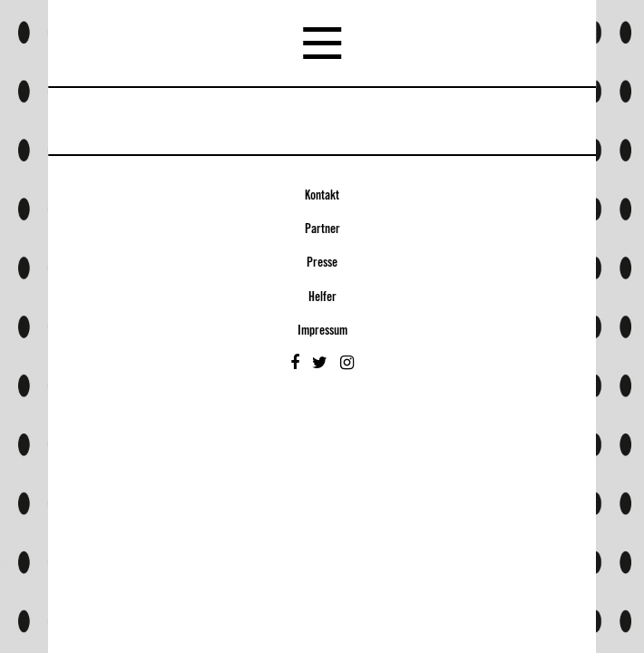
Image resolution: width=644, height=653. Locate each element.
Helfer (322, 297)
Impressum (322, 331)
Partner (322, 229)
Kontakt (322, 196)
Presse (322, 263)
